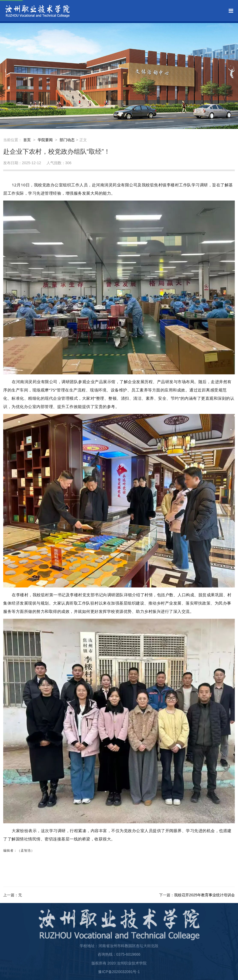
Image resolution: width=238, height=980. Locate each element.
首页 (27, 140)
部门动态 (67, 140)
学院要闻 (45, 140)
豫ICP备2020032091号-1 (119, 972)
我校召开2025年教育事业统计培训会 (204, 895)
